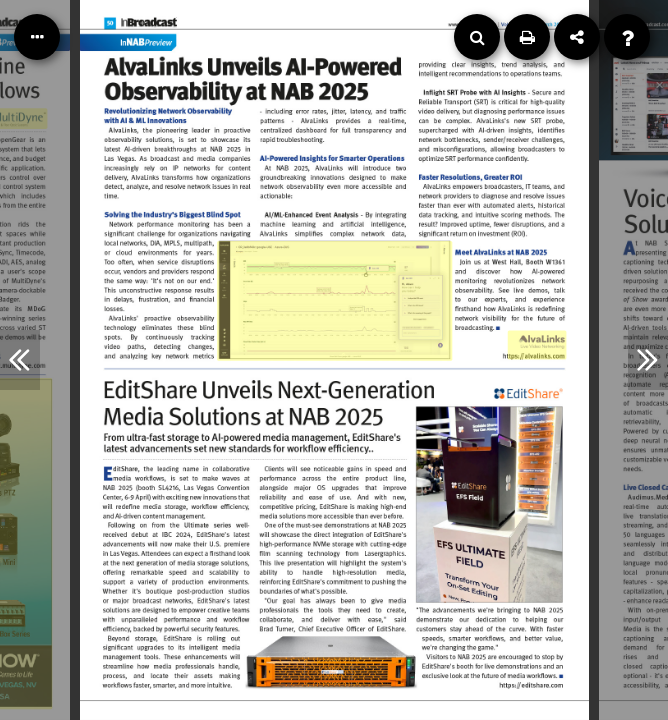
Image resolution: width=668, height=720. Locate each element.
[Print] (527, 37)
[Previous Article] (20, 360)
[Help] (627, 37)
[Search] (477, 37)
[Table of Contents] (37, 37)
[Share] (577, 37)
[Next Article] (648, 360)
